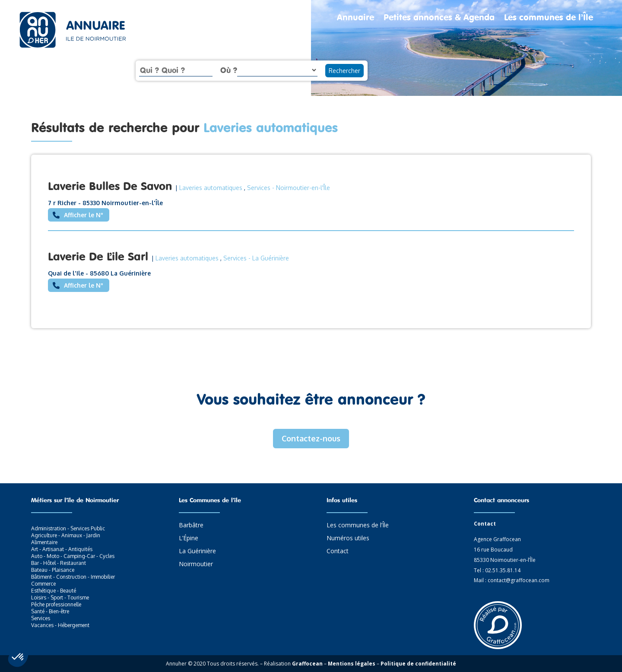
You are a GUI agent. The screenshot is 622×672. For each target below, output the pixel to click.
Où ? (229, 70)
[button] (18, 657)
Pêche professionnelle (56, 604)
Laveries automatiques (211, 188)
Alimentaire (44, 542)
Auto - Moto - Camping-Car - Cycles (73, 556)
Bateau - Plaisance (53, 570)
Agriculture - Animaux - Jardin (66, 535)
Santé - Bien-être (50, 611)
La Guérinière (197, 552)
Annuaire (355, 18)
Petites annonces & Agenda (439, 18)
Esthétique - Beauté (54, 591)
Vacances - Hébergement (60, 625)
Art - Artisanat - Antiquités (62, 549)
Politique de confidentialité (418, 664)
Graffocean (307, 664)
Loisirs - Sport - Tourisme (60, 598)
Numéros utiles (348, 539)
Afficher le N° (84, 215)
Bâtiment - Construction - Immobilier (73, 577)
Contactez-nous (311, 438)
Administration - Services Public (68, 528)
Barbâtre (191, 526)
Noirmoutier (196, 564)
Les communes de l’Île (549, 18)
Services (259, 188)
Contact (338, 552)
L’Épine (189, 539)
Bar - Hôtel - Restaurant (59, 563)
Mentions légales (352, 664)
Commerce (43, 584)
